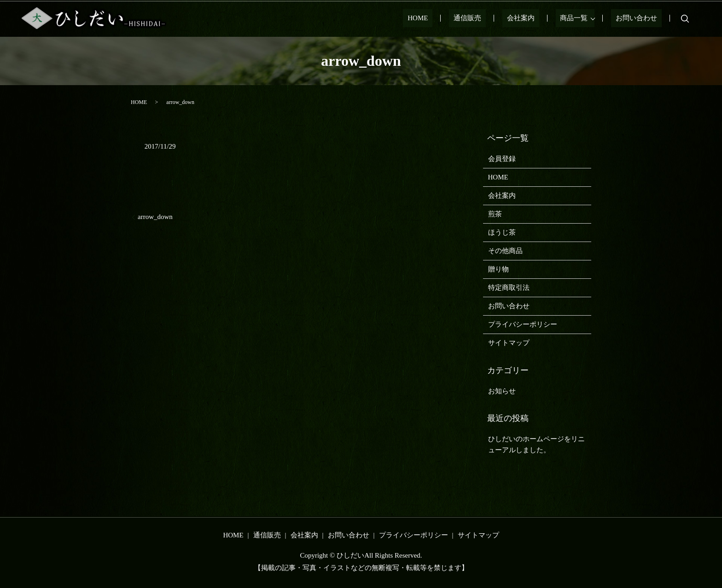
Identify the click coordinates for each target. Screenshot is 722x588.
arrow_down (155, 217)
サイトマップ (509, 343)
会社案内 (539, 18)
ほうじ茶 (502, 232)
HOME (454, 18)
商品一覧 (583, 18)
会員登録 (502, 159)
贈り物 (498, 269)
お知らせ (502, 391)
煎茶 (495, 214)
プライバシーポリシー (523, 324)
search (685, 18)
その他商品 (505, 251)
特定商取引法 (509, 288)
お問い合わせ (641, 18)
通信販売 (495, 18)
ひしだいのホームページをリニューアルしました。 (536, 444)
